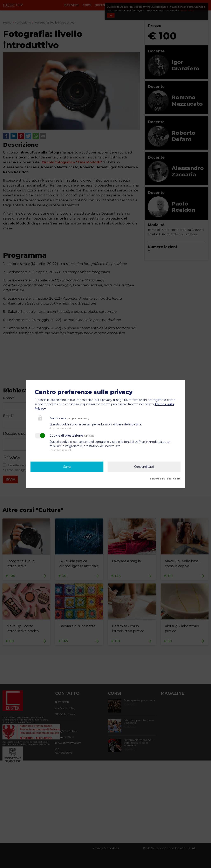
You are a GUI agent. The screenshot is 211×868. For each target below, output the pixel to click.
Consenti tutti (144, 467)
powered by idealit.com (165, 479)
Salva (67, 467)
